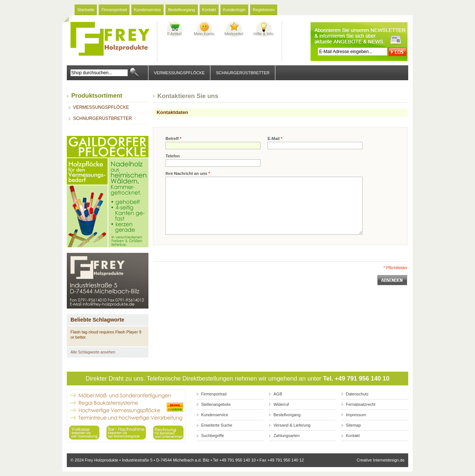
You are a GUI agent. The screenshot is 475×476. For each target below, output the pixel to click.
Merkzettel (234, 34)
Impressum (356, 415)
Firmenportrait (114, 10)
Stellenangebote (216, 404)
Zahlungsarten (286, 436)
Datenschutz (357, 394)
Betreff (173, 138)
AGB (278, 394)
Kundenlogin (234, 10)
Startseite (86, 10)
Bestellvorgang (182, 10)
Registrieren (264, 10)
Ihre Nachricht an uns (188, 173)
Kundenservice (148, 10)
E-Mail (275, 138)
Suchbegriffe (213, 436)
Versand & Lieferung (292, 425)
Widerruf (281, 404)
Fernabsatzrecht (361, 404)
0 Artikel (174, 34)
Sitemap (353, 425)
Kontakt (209, 10)
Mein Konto (204, 34)
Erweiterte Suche (217, 425)
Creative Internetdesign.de (381, 460)
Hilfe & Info (263, 34)
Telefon (173, 156)
